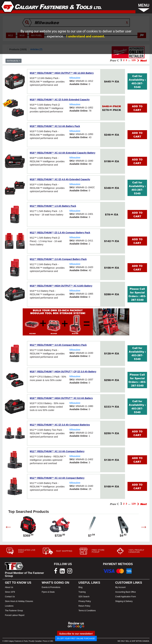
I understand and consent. (86, 36)
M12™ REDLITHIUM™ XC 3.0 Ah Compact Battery (57, 451)
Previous (6, 527)
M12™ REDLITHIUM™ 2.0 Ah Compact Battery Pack (58, 259)
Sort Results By (13, 61)
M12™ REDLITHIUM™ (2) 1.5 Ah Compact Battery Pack (60, 233)
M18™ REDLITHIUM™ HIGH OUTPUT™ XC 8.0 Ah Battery (61, 398)
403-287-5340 (137, 85)
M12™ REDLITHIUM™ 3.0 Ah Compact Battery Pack (58, 345)
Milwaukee (75, 78)
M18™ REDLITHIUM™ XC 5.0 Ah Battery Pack (55, 126)
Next (141, 527)
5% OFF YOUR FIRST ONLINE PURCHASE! (76, 638)
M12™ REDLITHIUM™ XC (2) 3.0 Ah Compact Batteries (60, 425)
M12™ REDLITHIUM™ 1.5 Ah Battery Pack (53, 206)
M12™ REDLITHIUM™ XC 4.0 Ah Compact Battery (57, 478)
